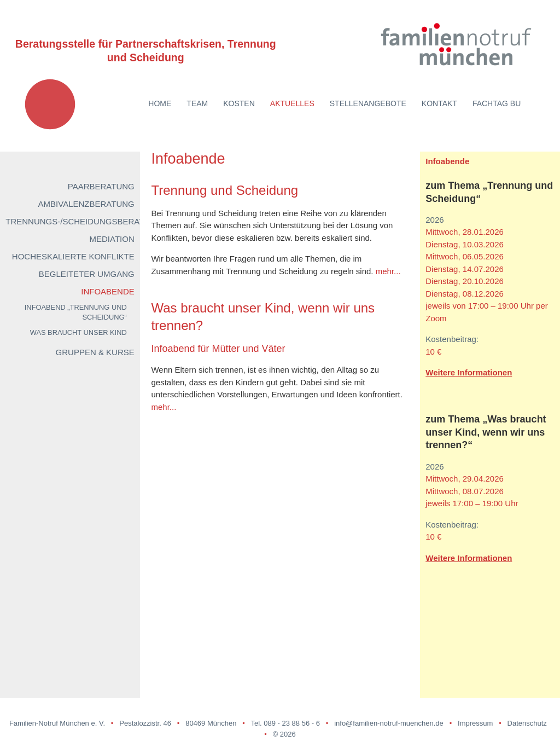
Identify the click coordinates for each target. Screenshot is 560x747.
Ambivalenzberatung (86, 204)
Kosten (239, 103)
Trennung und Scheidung (224, 190)
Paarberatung (101, 186)
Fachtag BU (497, 103)
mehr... (388, 271)
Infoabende (108, 291)
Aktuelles (292, 103)
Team (197, 103)
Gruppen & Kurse (95, 352)
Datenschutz (527, 723)
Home (160, 103)
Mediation (112, 239)
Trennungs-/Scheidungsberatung (84, 221)
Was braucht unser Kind (78, 332)
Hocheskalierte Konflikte (73, 256)
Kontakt (439, 103)
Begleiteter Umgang (87, 274)
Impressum (475, 723)
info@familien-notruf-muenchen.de (389, 723)
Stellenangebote (368, 103)
